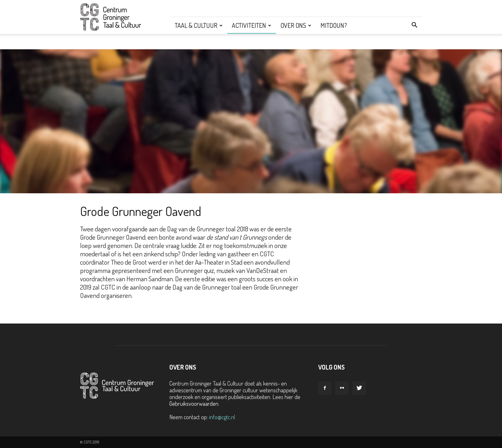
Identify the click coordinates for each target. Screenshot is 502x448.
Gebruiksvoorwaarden (194, 404)
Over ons (296, 25)
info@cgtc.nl (222, 417)
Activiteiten (251, 25)
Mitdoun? (334, 25)
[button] (414, 25)
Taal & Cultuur (199, 25)
